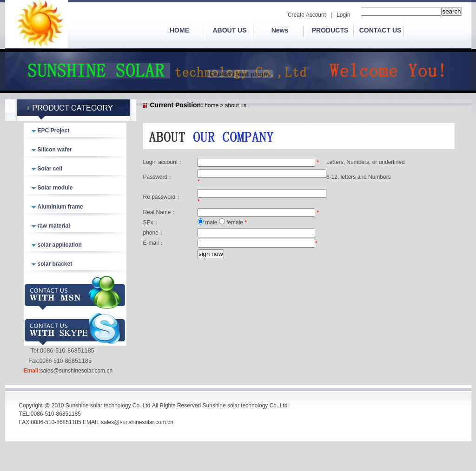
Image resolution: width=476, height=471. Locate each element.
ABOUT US (229, 30)
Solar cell (50, 169)
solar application (60, 245)
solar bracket (55, 264)
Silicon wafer (55, 150)
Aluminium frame (60, 207)
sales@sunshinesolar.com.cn (77, 371)
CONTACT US (380, 30)
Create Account (307, 15)
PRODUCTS (330, 30)
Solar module (55, 188)
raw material (54, 226)
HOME (179, 30)
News (280, 30)
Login (343, 15)
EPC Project (54, 131)
